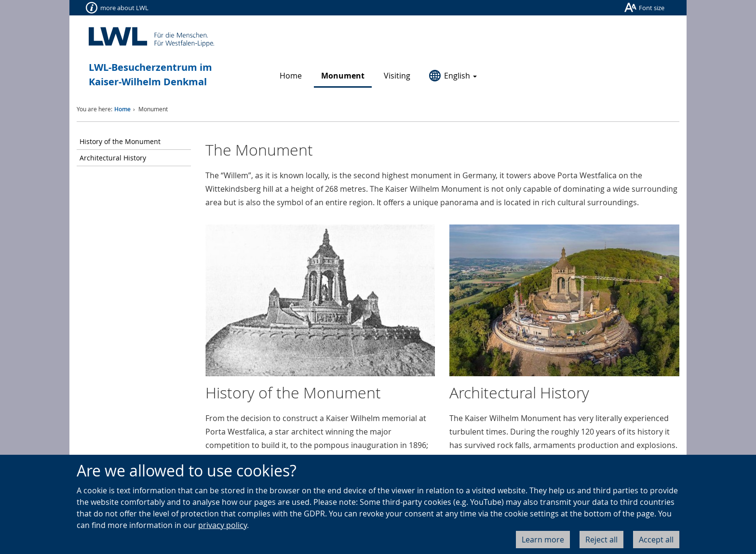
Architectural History (113, 158)
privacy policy (223, 525)
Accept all (656, 540)
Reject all (601, 540)
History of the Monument (120, 141)
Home (291, 76)
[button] (453, 76)
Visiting (397, 76)
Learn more (543, 540)
